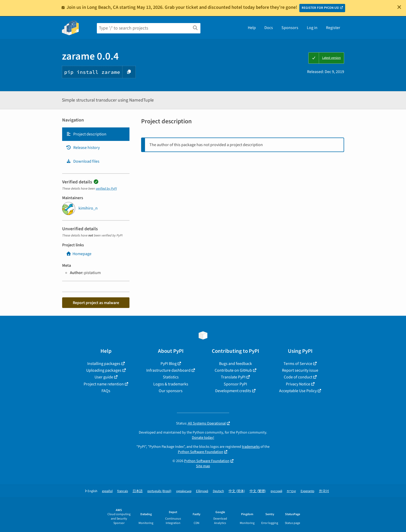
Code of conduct (298, 377)
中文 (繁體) (258, 491)
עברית (291, 491)
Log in (312, 28)
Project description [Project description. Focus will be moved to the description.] (86, 134)
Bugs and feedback (235, 364)
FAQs (106, 391)
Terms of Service (298, 364)
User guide (104, 377)
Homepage (79, 254)
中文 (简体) (237, 491)
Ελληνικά (202, 491)
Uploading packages (104, 370)
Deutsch (218, 491)
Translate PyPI (233, 377)
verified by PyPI (106, 189)
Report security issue (300, 370)
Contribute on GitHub (233, 370)
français (123, 491)
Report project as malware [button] (96, 303)
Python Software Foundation (201, 452)
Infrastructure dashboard (168, 370)
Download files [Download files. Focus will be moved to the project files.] (83, 161)
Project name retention (104, 384)
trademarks (251, 447)
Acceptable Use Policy (298, 391)
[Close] (399, 7)
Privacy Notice (298, 384)
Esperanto (307, 491)
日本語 (138, 491)
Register (333, 28)
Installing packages (104, 364)
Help (252, 28)
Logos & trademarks (171, 384)
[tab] (96, 134)
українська (184, 491)
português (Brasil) (159, 491)
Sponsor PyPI (235, 384)
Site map (203, 466)
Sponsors (290, 28)
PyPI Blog (169, 364)
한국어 (324, 491)
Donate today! (203, 438)
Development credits (233, 391)
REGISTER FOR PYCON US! (320, 8)
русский (276, 491)
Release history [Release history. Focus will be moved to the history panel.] (83, 148)
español (107, 491)
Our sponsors (171, 391)
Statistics (171, 377)
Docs (269, 28)
